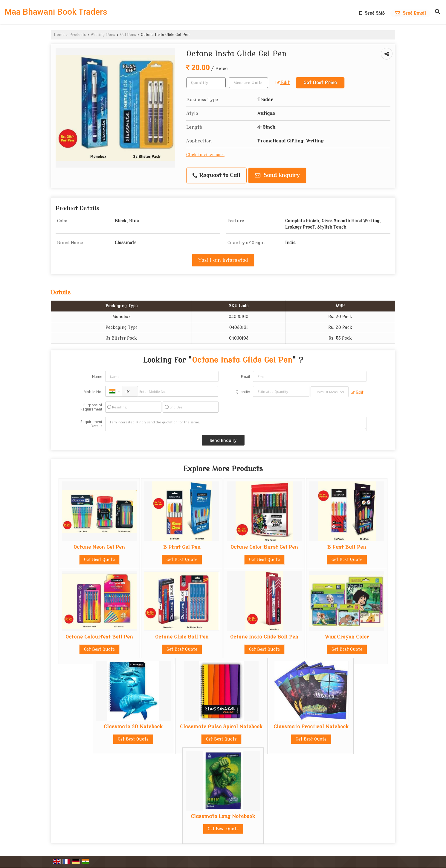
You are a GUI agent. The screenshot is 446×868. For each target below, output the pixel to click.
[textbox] (248, 83)
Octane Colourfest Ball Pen (99, 637)
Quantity (243, 392)
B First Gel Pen (182, 547)
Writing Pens (103, 35)
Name (97, 377)
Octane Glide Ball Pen (182, 637)
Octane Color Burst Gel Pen (264, 547)
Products (78, 35)
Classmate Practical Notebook (311, 727)
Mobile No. (93, 392)
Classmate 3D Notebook (133, 727)
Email (245, 377)
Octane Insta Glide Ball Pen (264, 637)
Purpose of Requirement (91, 407)
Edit (283, 83)
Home (59, 35)
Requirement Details (91, 424)
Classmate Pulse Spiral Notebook (221, 727)
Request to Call (216, 175)
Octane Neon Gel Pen (99, 547)
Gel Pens (128, 35)
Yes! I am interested (223, 260)
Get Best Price (320, 83)
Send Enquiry (277, 175)
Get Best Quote (99, 560)
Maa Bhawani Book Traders (56, 12)
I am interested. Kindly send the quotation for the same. (236, 424)
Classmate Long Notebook (223, 816)
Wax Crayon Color (347, 637)
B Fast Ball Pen (347, 547)
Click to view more (205, 155)
